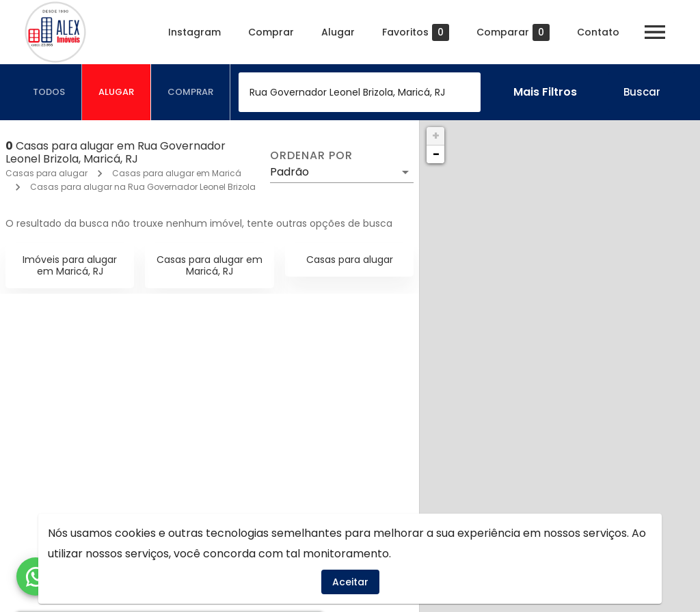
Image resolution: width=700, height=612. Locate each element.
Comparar (513, 32)
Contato (598, 32)
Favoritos (416, 32)
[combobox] (360, 92)
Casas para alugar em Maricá (177, 173)
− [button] (436, 154)
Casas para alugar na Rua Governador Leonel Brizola (143, 187)
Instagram (194, 32)
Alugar (338, 32)
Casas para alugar (46, 173)
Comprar (271, 32)
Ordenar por (311, 156)
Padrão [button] (290, 172)
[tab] (49, 92)
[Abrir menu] (655, 32)
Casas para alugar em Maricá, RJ (210, 265)
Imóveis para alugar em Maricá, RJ (70, 265)
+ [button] (436, 136)
